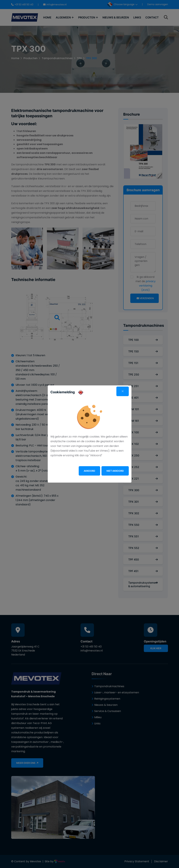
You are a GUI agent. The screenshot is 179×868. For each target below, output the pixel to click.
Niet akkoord (115, 471)
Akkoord (89, 471)
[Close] (123, 391)
